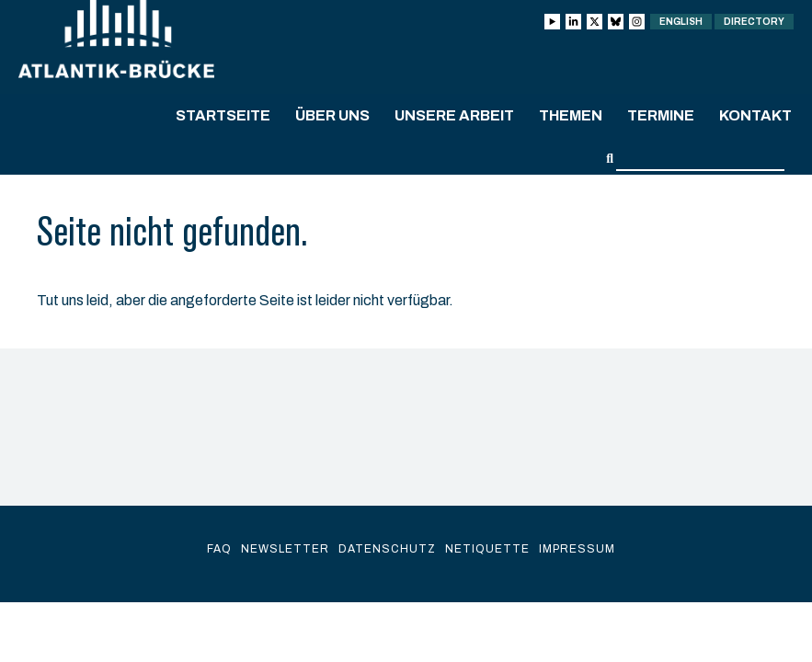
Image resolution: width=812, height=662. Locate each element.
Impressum (577, 549)
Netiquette (487, 549)
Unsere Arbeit (454, 115)
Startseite (223, 115)
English (681, 22)
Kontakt (755, 115)
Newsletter (285, 549)
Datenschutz (387, 549)
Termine (661, 115)
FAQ (219, 549)
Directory (754, 22)
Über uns (332, 115)
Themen (571, 115)
